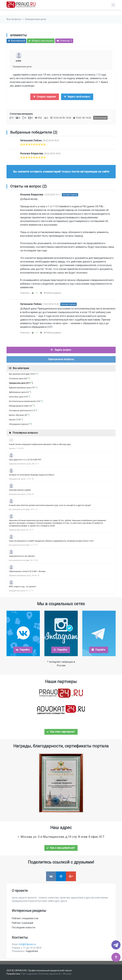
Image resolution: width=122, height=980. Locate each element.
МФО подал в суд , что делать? (22, 587)
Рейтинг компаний (23, 923)
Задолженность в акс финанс (22, 556)
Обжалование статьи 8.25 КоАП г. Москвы (27, 571)
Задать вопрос (61, 350)
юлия (18, 61)
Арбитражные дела (17, 392)
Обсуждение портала (18, 424)
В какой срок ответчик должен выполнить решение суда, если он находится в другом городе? (50, 505)
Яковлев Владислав (32, 154)
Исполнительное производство (23, 401)
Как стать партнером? (61, 732)
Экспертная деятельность (20, 411)
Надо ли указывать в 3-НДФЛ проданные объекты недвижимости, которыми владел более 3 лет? (51, 541)
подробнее (32, 951)
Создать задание (44, 97)
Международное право (19, 406)
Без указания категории (19, 374)
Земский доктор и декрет (20, 490)
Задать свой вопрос (77, 97)
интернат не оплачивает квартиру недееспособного (32, 475)
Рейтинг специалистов (25, 918)
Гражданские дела (35, 19)
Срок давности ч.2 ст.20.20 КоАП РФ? (25, 460)
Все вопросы (14, 19)
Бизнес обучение (16, 415)
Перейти (23, 650)
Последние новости (23, 927)
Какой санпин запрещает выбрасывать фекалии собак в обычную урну (40, 444)
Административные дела (20, 388)
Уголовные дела (16, 379)
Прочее (12, 420)
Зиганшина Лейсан (31, 140)
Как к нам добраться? (61, 848)
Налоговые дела (16, 397)
